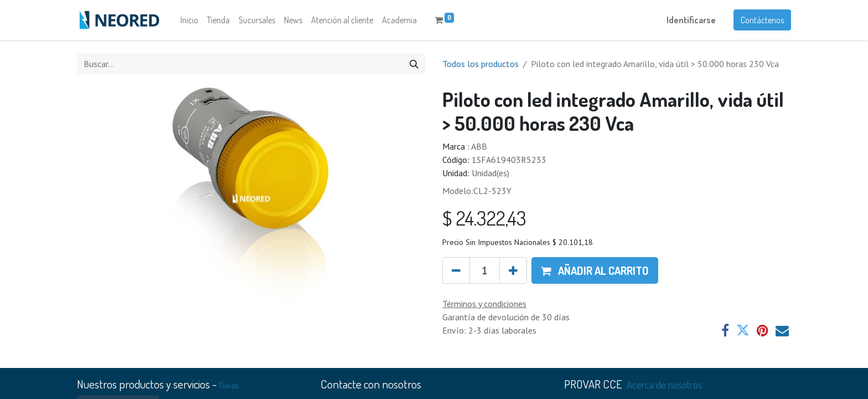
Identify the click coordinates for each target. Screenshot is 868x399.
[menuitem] (189, 20)
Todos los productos (480, 64)
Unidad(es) (490, 173)
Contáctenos (762, 20)
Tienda (229, 385)
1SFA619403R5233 (509, 160)
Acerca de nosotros (664, 384)
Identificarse (691, 20)
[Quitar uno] (456, 270)
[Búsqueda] (414, 64)
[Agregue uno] (513, 270)
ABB (479, 146)
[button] (595, 270)
